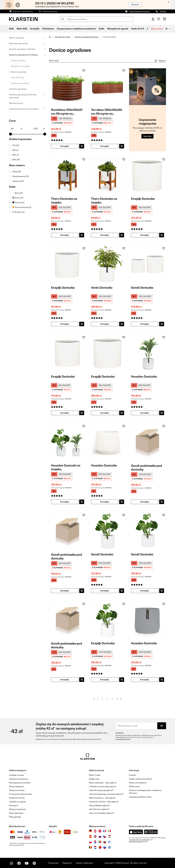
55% (16, 160)
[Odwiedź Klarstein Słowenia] (105, 847)
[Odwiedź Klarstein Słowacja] (100, 836)
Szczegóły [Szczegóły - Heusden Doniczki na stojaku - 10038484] (65, 502)
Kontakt (163, 11)
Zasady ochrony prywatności (140, 840)
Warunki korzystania (136, 842)
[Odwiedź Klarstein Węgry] (109, 836)
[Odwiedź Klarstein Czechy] (105, 836)
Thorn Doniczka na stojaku (64, 201)
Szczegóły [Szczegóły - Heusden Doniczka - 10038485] (105, 502)
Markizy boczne (16, 103)
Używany (18, 181)
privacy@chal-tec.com (123, 739)
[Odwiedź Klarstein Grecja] (109, 847)
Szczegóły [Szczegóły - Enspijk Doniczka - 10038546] (105, 680)
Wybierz (160, 61)
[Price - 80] (16, 129)
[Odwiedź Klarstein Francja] (105, 831)
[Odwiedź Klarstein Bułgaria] (105, 842)
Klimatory (13, 805)
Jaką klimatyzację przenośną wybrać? (106, 794)
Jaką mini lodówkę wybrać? (102, 813)
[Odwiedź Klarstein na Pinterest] (34, 863)
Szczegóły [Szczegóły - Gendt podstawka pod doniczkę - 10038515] (65, 680)
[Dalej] (169, 29)
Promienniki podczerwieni (21, 794)
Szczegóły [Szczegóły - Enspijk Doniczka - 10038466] (145, 235)
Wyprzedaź (157, 29)
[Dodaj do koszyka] (82, 146)
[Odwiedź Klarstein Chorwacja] (95, 842)
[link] (68, 87)
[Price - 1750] (39, 129)
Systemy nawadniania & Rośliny (23, 55)
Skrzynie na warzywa (21, 66)
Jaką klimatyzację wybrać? (101, 790)
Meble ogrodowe (17, 38)
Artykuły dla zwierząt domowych (24, 109)
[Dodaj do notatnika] (84, 71)
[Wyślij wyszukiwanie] (63, 19)
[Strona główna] (52, 37)
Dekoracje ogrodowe (18, 43)
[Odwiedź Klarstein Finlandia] (109, 842)
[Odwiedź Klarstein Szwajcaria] (100, 831)
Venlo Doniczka (102, 288)
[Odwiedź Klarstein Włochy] (109, 831)
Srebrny (18, 212)
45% (16, 155)
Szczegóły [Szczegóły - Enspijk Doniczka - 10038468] (65, 324)
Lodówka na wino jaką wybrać (103, 786)
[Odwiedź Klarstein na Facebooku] (19, 863)
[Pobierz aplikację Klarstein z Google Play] (151, 832)
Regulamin (67, 863)
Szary (18, 198)
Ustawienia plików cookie (140, 797)
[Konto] (153, 19)
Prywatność (120, 733)
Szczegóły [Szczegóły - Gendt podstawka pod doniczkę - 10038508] (65, 591)
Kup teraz (147, 136)
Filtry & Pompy (18, 78)
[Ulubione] (159, 19)
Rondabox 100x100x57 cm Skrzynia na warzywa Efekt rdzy (67, 112)
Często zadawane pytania (139, 11)
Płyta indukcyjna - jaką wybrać (103, 783)
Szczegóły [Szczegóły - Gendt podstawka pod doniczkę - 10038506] (145, 502)
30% (15, 150)
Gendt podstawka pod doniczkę (146, 468)
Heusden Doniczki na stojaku (66, 467)
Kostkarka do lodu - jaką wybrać (104, 802)
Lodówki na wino (16, 775)
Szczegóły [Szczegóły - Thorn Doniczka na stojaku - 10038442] (65, 235)
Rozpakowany (21, 176)
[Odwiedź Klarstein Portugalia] (100, 847)
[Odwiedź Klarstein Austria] (95, 831)
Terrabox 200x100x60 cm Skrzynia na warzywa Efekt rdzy (107, 112)
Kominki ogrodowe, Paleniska (22, 49)
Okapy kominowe (17, 790)
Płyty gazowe (15, 817)
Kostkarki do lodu (17, 798)
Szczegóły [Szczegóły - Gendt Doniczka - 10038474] (145, 324)
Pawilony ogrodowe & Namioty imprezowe (23, 96)
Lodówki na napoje (17, 802)
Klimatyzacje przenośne (20, 783)
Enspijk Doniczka (143, 199)
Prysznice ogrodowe (20, 83)
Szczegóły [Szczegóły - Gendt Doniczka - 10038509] (105, 591)
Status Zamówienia (138, 783)
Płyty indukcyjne (16, 813)
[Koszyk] (164, 19)
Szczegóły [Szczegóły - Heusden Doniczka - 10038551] (145, 680)
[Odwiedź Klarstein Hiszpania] (90, 836)
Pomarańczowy (22, 207)
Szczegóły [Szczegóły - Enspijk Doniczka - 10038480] (105, 413)
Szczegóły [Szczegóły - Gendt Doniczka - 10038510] (145, 591)
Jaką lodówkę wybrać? (99, 805)
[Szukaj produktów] (97, 19)
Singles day (94, 779)
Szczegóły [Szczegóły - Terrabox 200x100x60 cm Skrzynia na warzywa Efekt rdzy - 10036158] (105, 146)
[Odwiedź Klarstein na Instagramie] (11, 863)
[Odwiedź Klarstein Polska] (90, 842)
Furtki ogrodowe (18, 60)
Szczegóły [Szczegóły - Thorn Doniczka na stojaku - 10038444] (105, 235)
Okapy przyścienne (18, 809)
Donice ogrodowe (19, 72)
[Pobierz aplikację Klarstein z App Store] (136, 832)
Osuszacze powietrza (19, 779)
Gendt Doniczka (142, 288)
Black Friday (95, 775)
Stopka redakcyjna (84, 863)
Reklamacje (134, 786)
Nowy (17, 172)
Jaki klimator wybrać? (99, 809)
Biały (18, 193)
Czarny (18, 202)
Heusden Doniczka (144, 377)
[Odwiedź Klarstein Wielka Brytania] (95, 836)
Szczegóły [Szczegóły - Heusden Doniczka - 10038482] (145, 413)
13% (16, 145)
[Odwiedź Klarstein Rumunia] (100, 842)
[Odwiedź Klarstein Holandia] (95, 847)
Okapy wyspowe (16, 786)
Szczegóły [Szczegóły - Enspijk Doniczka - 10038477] (65, 413)
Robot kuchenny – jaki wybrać (102, 798)
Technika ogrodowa (18, 89)
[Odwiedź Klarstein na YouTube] (27, 863)
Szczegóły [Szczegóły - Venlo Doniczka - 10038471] (105, 324)
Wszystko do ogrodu (63, 37)
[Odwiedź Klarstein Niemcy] (90, 831)
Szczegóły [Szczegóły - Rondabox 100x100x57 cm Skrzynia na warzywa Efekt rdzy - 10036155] (65, 146)
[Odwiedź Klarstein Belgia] (90, 847)
